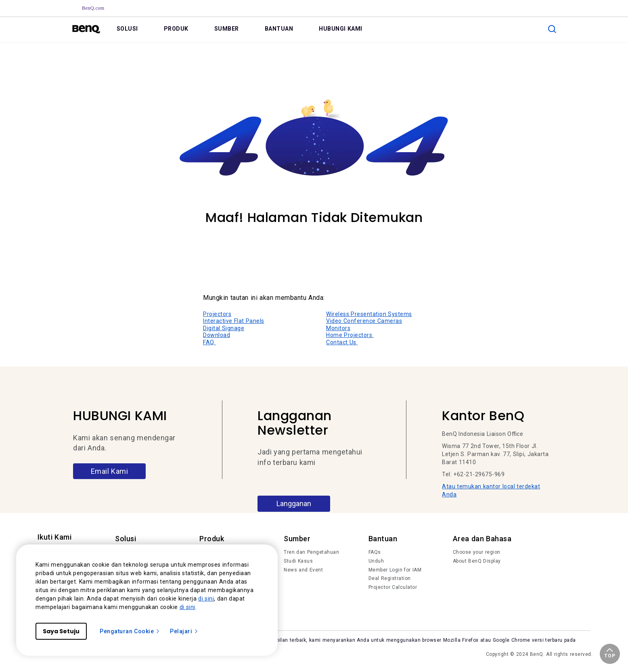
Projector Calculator (393, 587)
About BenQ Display (477, 561)
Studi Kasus (298, 561)
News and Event (303, 570)
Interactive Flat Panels (234, 321)
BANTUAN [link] (279, 29)
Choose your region (477, 552)
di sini (206, 599)
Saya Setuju (61, 631)
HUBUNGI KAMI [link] (341, 29)
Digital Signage (224, 328)
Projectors (217, 314)
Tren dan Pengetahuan (311, 552)
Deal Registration (390, 578)
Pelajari (184, 631)
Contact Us (342, 342)
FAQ (209, 342)
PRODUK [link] (176, 29)
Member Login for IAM (395, 570)
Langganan (294, 503)
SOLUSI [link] (127, 29)
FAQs (375, 552)
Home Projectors (350, 335)
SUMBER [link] (227, 29)
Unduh (376, 561)
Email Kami (110, 471)
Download (217, 335)
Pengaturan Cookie (130, 631)
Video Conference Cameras (364, 321)
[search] (552, 29)
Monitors (338, 328)
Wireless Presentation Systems (369, 314)
